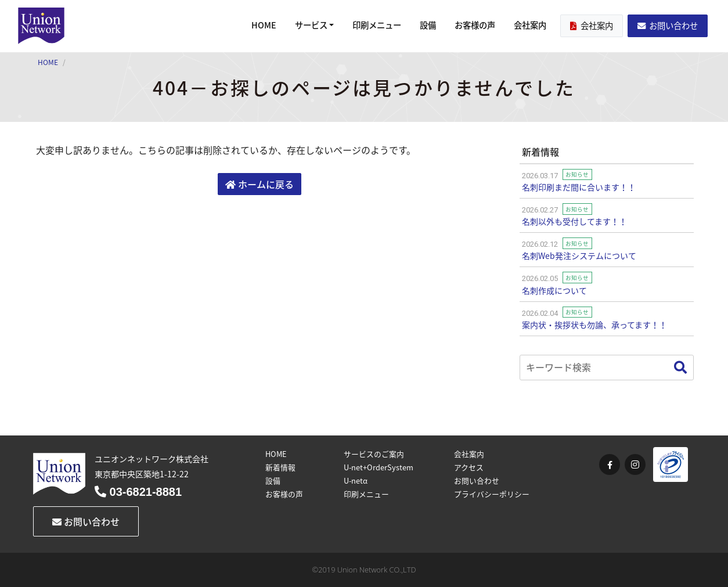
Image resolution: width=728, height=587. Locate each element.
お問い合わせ (668, 26)
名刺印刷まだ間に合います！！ (579, 187)
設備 (428, 25)
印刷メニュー (377, 25)
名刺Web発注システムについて (579, 255)
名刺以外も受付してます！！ (574, 221)
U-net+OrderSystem (379, 467)
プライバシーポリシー (492, 494)
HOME (264, 25)
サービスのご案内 (374, 454)
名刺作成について (554, 290)
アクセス (469, 467)
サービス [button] (311, 25)
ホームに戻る (260, 184)
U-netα (356, 480)
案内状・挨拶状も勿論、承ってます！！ (594, 325)
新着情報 (280, 467)
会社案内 (530, 25)
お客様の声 (475, 25)
